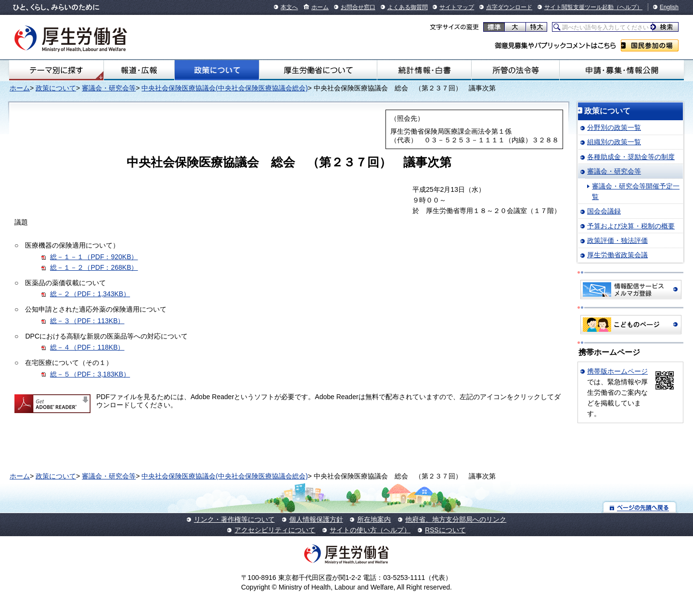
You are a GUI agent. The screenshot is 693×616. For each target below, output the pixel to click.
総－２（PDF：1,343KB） (90, 294)
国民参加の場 (650, 45)
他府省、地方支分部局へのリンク (456, 519)
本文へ (289, 7)
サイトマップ (457, 7)
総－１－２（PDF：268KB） (94, 267)
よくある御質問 (408, 7)
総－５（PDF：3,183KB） (90, 374)
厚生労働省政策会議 (617, 255)
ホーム (320, 7)
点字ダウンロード (509, 7)
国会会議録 (604, 211)
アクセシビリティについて (275, 530)
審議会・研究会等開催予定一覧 (636, 191)
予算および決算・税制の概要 (631, 226)
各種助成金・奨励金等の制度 (631, 157)
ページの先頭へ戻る (640, 507)
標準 (494, 27)
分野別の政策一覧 (614, 127)
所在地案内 (374, 519)
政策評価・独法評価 (617, 240)
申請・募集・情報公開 (622, 70)
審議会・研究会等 (109, 88)
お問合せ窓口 (358, 7)
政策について (217, 70)
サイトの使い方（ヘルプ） (370, 530)
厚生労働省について (318, 70)
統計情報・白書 (424, 70)
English (669, 7)
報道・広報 (139, 70)
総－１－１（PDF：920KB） (94, 257)
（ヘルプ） (628, 7)
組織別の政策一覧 (614, 142)
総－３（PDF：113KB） (87, 321)
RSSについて (445, 530)
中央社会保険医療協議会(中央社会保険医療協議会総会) (225, 88)
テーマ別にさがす (56, 70)
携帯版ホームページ (617, 371)
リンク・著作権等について (234, 519)
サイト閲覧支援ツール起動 (579, 7)
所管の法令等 (515, 70)
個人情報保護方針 (316, 519)
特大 (536, 27)
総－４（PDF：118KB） (87, 347)
